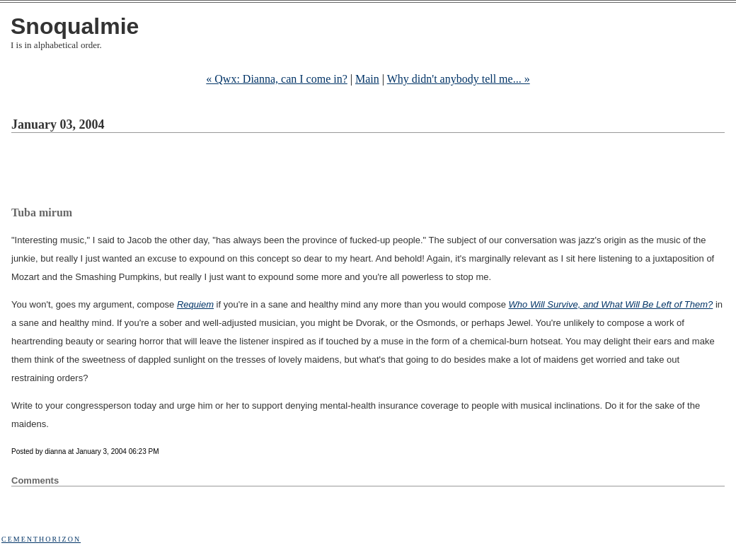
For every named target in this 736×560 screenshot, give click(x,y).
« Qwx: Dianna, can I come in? (276, 79)
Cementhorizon (41, 539)
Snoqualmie (75, 26)
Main (367, 79)
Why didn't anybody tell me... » (459, 79)
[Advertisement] (269, 172)
